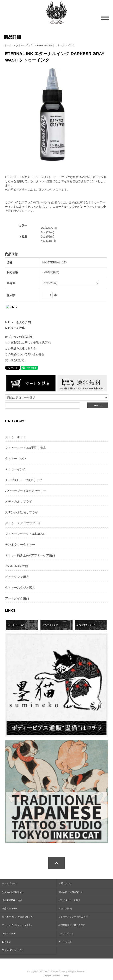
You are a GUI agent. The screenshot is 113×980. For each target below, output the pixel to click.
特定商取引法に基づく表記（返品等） (29, 343)
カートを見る (65, 942)
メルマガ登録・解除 (12, 900)
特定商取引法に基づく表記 (72, 925)
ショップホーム (10, 883)
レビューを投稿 (15, 328)
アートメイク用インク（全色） (17, 925)
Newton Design (62, 975)
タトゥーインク (24, 45)
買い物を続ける (15, 360)
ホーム (8, 45)
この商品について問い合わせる (25, 354)
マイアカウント (66, 933)
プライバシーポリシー (13, 950)
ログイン (6, 942)
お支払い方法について (13, 892)
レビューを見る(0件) (18, 322)
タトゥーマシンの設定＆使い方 (17, 917)
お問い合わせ (65, 883)
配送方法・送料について (71, 892)
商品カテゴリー (10, 908)
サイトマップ (9, 933)
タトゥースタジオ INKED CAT (73, 917)
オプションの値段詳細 (19, 337)
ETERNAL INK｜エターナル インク (56, 45)
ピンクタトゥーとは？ (70, 900)
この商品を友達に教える (20, 348)
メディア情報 (65, 908)
